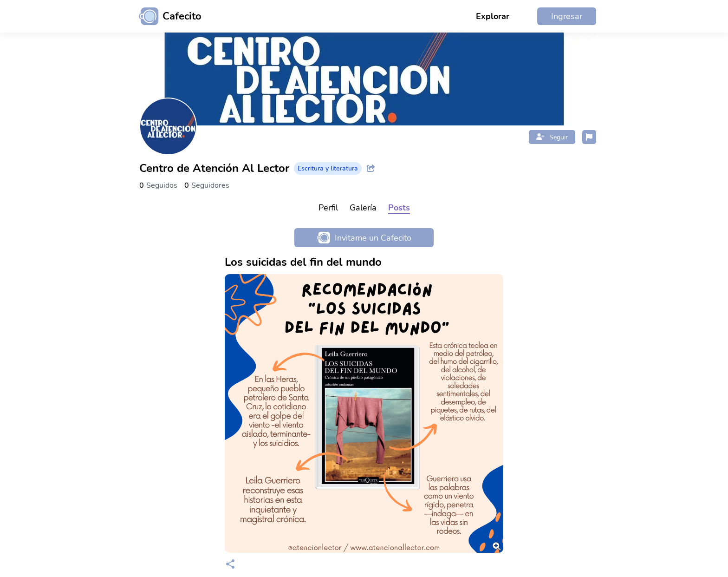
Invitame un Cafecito (364, 238)
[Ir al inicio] (167, 16)
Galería (363, 208)
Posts (399, 208)
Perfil (328, 208)
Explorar (493, 16)
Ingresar (567, 16)
